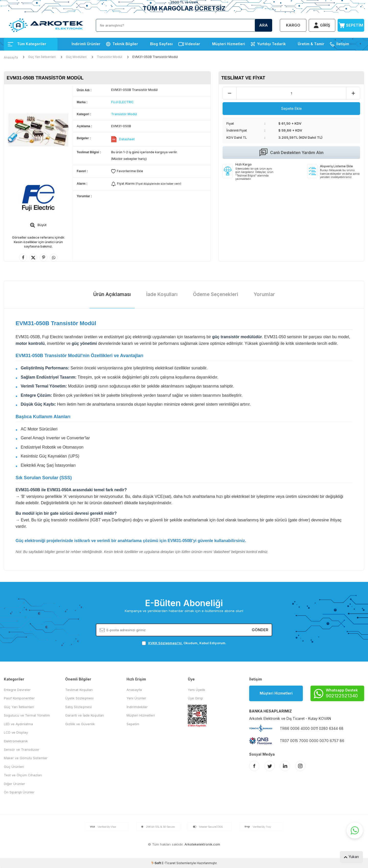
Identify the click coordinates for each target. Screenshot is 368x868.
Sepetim (133, 724)
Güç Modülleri (76, 57)
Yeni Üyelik (197, 690)
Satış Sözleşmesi (78, 707)
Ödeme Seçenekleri (216, 294)
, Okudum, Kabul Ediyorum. (184, 643)
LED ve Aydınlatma (18, 724)
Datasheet (127, 139)
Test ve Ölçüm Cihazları (23, 775)
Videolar (192, 44)
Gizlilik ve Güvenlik (80, 724)
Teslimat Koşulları (79, 690)
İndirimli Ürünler (86, 44)
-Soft (156, 863)
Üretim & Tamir (311, 44)
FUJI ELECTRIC (122, 102)
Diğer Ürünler (14, 784)
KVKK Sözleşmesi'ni (165, 643)
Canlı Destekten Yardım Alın (291, 153)
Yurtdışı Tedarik (271, 44)
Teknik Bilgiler (125, 44)
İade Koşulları (162, 294)
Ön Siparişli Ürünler (19, 792)
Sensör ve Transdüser (22, 749)
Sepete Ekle (291, 108)
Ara (263, 25)
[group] (38, 130)
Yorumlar (264, 294)
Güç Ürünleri (14, 767)
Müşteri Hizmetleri (229, 44)
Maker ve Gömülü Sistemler (26, 758)
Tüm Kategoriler (27, 44)
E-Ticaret (169, 863)
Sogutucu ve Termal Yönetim (27, 715)
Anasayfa (11, 57)
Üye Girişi (195, 698)
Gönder (260, 630)
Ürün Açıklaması (112, 294)
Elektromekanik (16, 741)
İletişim (343, 44)
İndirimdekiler (137, 707)
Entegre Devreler (17, 690)
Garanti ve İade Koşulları (85, 715)
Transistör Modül (110, 57)
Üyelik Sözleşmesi (79, 698)
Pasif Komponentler (19, 698)
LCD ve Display (16, 732)
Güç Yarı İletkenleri (42, 57)
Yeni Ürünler (136, 698)
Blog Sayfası (161, 44)
